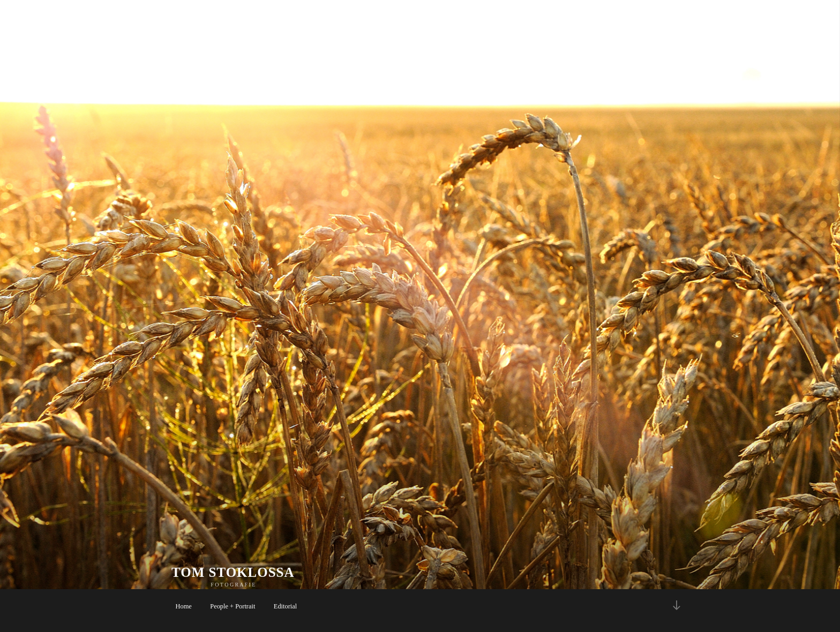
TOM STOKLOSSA (233, 572)
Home (184, 606)
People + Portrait (232, 606)
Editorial (285, 606)
